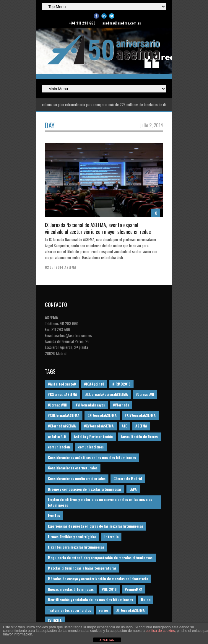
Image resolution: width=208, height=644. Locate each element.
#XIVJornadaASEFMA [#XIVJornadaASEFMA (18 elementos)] (140, 415)
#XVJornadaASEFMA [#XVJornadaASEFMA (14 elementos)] (99, 426)
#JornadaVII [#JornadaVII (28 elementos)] (145, 394)
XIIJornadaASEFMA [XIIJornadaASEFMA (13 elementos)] (131, 610)
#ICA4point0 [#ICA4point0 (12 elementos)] (94, 384)
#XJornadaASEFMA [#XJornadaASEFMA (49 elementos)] (62, 426)
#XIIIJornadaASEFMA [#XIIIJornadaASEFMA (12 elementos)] (64, 415)
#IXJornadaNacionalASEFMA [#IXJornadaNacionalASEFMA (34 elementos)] (107, 394)
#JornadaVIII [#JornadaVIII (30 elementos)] (58, 405)
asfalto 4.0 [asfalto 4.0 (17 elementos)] (57, 436)
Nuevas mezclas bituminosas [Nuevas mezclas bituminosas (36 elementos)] (71, 589)
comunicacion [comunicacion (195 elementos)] (59, 447)
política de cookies (160, 631)
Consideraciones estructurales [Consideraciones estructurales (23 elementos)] (73, 468)
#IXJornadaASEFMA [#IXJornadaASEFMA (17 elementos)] (62, 394)
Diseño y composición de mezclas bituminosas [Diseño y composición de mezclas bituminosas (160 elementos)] (85, 489)
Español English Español (104, 89)
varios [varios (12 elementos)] (104, 610)
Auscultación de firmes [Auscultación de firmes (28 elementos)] (139, 436)
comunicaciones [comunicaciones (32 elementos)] (91, 447)
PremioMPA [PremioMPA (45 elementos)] (134, 589)
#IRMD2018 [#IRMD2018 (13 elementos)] (121, 384)
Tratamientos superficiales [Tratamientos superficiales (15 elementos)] (69, 610)
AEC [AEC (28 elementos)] (125, 426)
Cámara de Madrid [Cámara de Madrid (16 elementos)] (128, 478)
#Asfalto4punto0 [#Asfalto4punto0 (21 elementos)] (62, 384)
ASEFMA (70, 267)
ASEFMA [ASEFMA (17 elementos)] (141, 426)
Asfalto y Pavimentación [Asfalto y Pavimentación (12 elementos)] (93, 436)
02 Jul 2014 (54, 267)
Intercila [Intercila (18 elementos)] (111, 537)
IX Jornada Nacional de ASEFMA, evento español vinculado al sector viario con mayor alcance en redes (98, 228)
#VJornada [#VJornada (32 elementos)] (121, 405)
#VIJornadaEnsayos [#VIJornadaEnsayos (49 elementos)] (90, 405)
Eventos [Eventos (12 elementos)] (54, 515)
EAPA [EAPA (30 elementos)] (133, 489)
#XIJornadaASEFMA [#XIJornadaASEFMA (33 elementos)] (102, 415)
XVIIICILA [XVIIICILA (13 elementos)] (55, 621)
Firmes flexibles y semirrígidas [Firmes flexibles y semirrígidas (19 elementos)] (72, 537)
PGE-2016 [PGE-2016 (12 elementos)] (109, 589)
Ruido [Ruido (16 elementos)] (146, 600)
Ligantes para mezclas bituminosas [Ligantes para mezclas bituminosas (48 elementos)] (76, 547)
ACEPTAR (107, 640)
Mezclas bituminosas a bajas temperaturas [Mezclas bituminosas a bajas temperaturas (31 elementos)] (82, 568)
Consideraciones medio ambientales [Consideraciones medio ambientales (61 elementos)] (77, 478)
